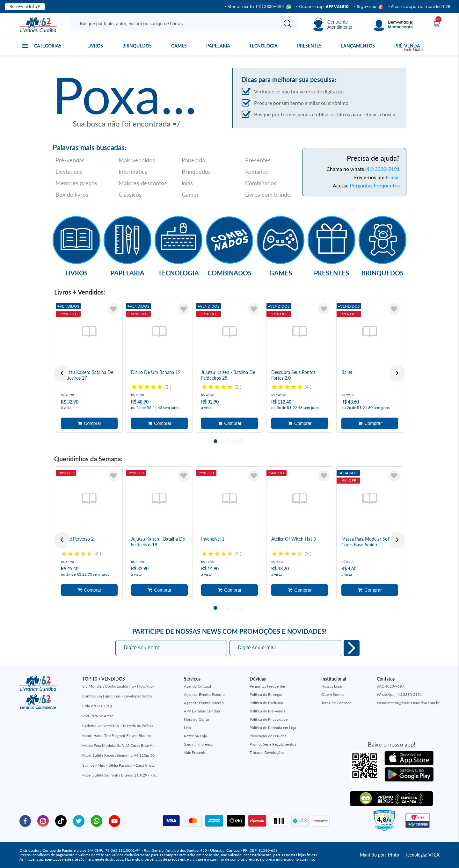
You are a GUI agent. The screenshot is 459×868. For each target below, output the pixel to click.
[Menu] (393, 24)
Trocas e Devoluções (267, 752)
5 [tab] (241, 441)
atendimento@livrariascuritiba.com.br (408, 703)
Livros (95, 46)
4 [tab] (235, 441)
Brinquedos (137, 46)
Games (179, 46)
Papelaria (218, 46)
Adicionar (89, 423)
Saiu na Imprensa (198, 744)
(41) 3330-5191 (382, 169)
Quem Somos (333, 694)
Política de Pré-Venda (267, 711)
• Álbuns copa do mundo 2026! (420, 7)
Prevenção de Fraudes (268, 736)
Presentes (309, 46)
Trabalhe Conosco (336, 703)
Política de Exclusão (266, 703)
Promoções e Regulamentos (273, 744)
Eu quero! (352, 648)
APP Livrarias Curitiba (202, 711)
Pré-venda (407, 46)
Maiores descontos (143, 183)
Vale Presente (195, 752)
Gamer (190, 194)
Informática (133, 171)
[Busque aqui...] (175, 24)
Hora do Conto (197, 719)
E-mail (393, 177)
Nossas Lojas (332, 686)
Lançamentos (358, 46)
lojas (187, 183)
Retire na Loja (195, 736)
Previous (62, 373)
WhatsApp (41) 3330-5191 (399, 694)
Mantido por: (379, 855)
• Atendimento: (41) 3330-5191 (258, 7)
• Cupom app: (323, 7)
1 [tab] (215, 441)
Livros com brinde (268, 194)
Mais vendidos (137, 160)
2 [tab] (222, 441)
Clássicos (130, 194)
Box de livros (72, 194)
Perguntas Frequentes (375, 185)
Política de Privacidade (269, 719)
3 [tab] (228, 441)
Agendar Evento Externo (204, 694)
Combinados (261, 183)
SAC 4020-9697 (390, 686)
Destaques (69, 171)
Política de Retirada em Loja (273, 728)
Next (397, 373)
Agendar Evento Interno (204, 703)
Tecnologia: (423, 855)
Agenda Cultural (197, 686)
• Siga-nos (369, 7)
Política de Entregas (266, 694)
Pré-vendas (70, 160)
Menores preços (76, 183)
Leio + (189, 728)
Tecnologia (263, 46)
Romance (257, 171)
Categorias (48, 46)
